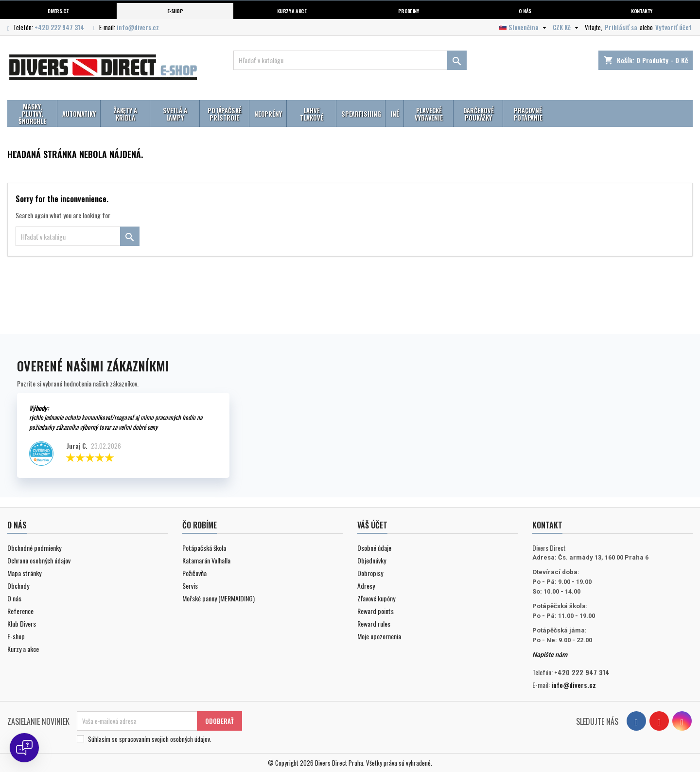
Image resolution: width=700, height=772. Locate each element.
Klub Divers (22, 623)
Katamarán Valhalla (206, 560)
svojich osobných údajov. (182, 739)
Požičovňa (194, 573)
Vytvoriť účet (674, 27)
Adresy (366, 586)
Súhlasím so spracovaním (150, 739)
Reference (20, 611)
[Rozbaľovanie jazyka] (524, 27)
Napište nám (550, 655)
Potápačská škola (204, 548)
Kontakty (642, 11)
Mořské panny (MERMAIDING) (219, 598)
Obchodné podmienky (34, 548)
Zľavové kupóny (376, 598)
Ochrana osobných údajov (39, 560)
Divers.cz (58, 11)
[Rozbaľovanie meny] (567, 27)
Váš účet (372, 525)
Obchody (18, 586)
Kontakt (547, 525)
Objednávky (372, 560)
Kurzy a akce (23, 649)
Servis (190, 586)
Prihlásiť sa (621, 27)
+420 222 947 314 (59, 27)
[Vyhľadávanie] (350, 60)
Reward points (376, 611)
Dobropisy (370, 573)
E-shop (175, 11)
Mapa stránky (24, 573)
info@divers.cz (138, 27)
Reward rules (374, 623)
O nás (525, 11)
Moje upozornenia (379, 636)
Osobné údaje (374, 548)
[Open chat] (24, 748)
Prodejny (409, 11)
